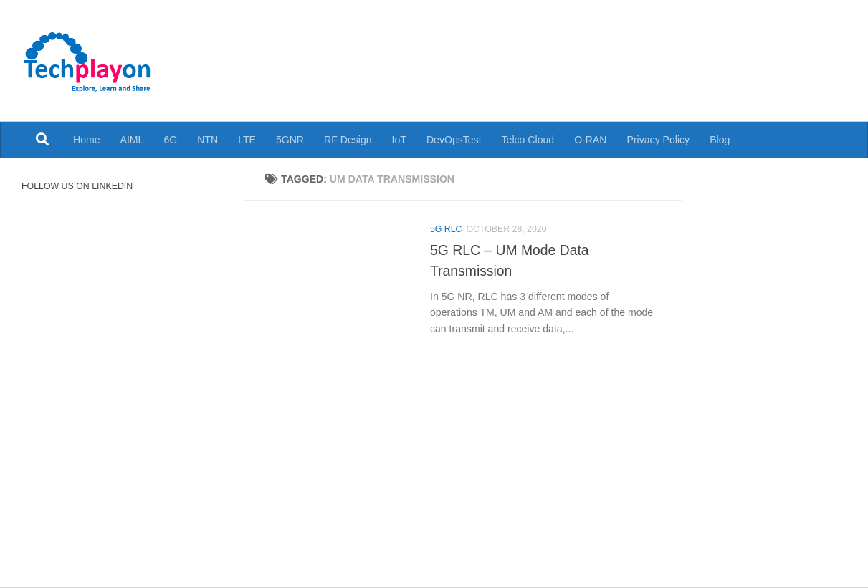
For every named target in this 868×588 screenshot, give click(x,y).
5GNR (290, 140)
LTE (247, 140)
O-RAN (590, 140)
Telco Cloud (528, 140)
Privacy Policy (659, 140)
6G (170, 140)
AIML (132, 140)
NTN (208, 140)
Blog (720, 140)
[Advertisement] (578, 50)
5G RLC (446, 229)
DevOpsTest (454, 140)
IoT (399, 140)
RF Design (348, 140)
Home (87, 140)
